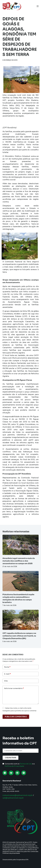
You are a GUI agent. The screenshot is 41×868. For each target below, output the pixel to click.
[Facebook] (17, 773)
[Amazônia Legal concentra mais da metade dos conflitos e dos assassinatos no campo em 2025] (21, 545)
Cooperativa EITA (22, 860)
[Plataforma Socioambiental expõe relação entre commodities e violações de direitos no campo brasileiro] (21, 581)
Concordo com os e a (20, 765)
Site (6, 681)
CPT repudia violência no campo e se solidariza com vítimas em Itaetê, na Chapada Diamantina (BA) (19, 636)
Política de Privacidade (14, 766)
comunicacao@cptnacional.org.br (18, 795)
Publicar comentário (16, 717)
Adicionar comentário (14, 688)
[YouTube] (24, 773)
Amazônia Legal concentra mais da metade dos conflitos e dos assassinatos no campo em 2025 (19, 561)
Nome (7, 667)
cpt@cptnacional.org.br (13, 798)
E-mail (7, 674)
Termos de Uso (26, 764)
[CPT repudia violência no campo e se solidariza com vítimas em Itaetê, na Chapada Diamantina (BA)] (21, 620)
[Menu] (38, 6)
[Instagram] (5, 773)
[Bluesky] (11, 773)
